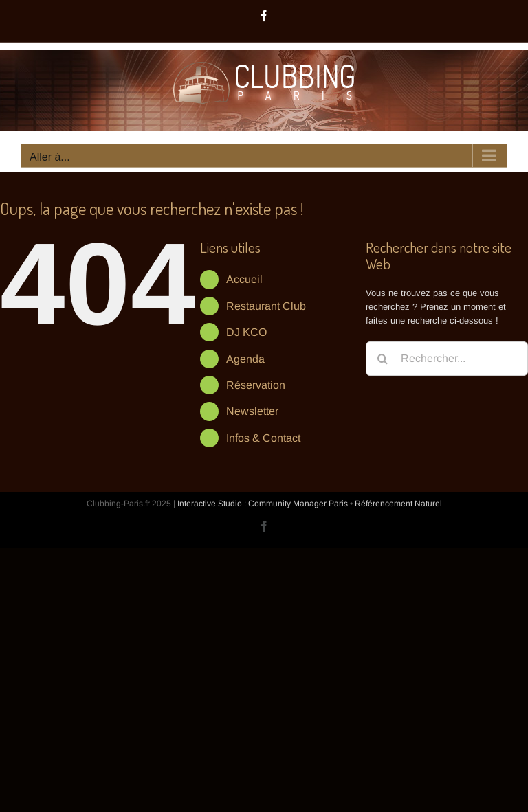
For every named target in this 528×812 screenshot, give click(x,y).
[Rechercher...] (447, 359)
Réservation (256, 385)
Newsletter (252, 411)
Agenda (245, 359)
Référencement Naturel (398, 504)
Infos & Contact (263, 438)
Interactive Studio (210, 504)
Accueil (244, 279)
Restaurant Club (266, 306)
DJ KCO (246, 332)
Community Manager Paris (298, 504)
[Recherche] (383, 359)
